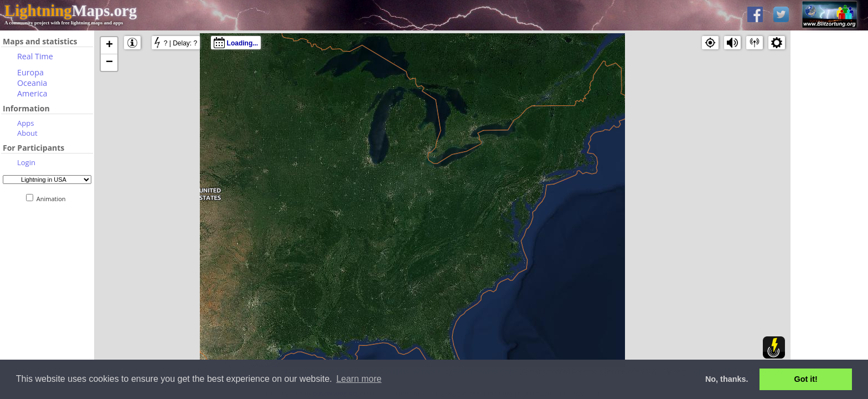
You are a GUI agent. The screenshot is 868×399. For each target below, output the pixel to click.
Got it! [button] (806, 379)
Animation (53, 199)
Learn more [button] (359, 379)
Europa (30, 72)
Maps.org (71, 11)
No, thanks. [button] (727, 379)
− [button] (109, 63)
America (32, 93)
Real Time (35, 56)
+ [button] (109, 45)
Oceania (32, 83)
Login (26, 162)
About (27, 133)
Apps (25, 123)
